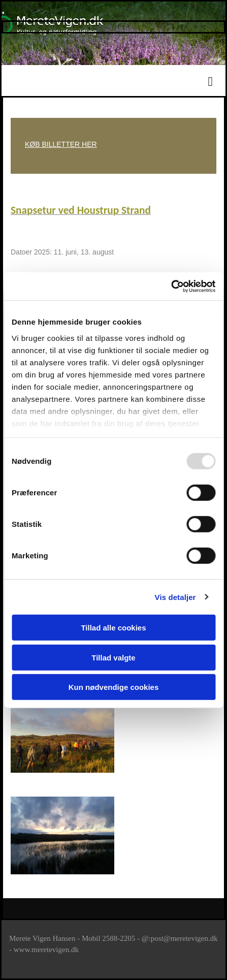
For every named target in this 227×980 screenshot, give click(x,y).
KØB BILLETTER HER (61, 144)
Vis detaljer (175, 597)
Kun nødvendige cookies (114, 687)
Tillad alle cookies (113, 628)
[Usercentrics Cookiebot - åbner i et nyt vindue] (171, 286)
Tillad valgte (113, 657)
